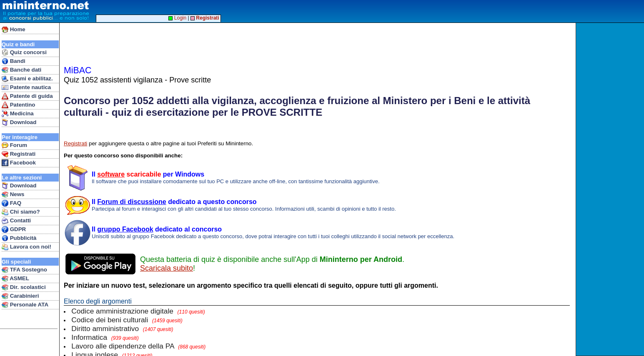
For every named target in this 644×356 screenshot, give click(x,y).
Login (177, 18)
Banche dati (21, 70)
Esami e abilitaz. (27, 79)
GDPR (14, 229)
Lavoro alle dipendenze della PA (138, 346)
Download (19, 122)
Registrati (19, 154)
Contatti (16, 221)
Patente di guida (27, 96)
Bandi (14, 61)
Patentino (18, 105)
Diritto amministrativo (122, 329)
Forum (14, 145)
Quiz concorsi (24, 52)
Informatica (105, 337)
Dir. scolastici (24, 287)
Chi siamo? (21, 212)
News (13, 194)
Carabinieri (20, 296)
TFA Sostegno (24, 270)
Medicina (18, 114)
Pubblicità (19, 238)
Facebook (19, 163)
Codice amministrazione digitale (138, 311)
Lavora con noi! (26, 247)
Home (14, 30)
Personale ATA (25, 305)
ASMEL (15, 279)
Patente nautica (26, 87)
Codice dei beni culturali (127, 320)
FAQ (11, 203)
